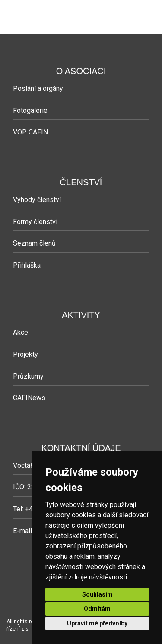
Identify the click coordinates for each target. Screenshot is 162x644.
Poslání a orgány (38, 89)
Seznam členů (34, 243)
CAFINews (29, 398)
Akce (21, 332)
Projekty (25, 354)
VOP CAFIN (30, 132)
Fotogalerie (30, 110)
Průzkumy (28, 376)
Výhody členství (37, 200)
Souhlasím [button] (97, 594)
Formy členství (35, 222)
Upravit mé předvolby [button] (97, 623)
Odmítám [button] (97, 609)
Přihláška (27, 265)
